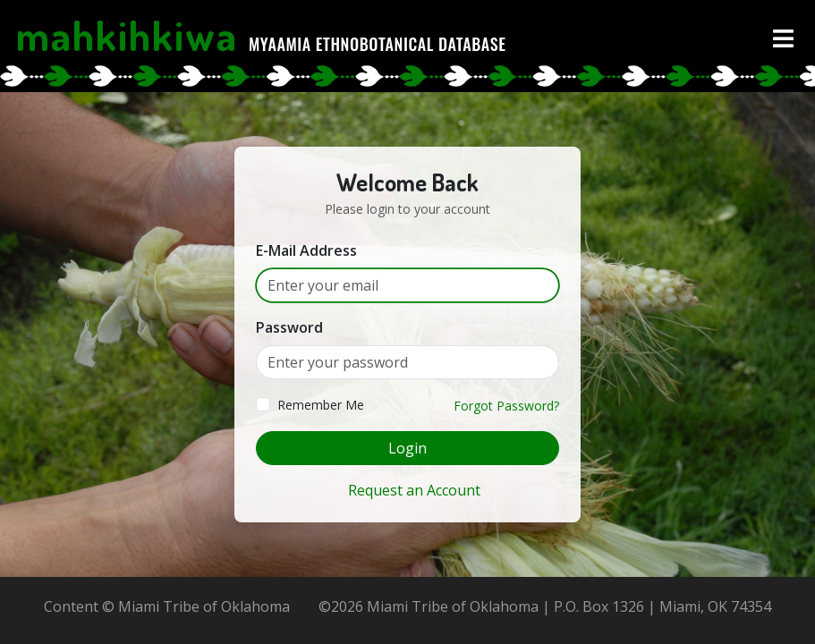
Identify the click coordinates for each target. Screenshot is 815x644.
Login (407, 448)
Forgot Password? (506, 406)
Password (289, 327)
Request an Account (414, 490)
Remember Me (321, 405)
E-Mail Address (306, 250)
